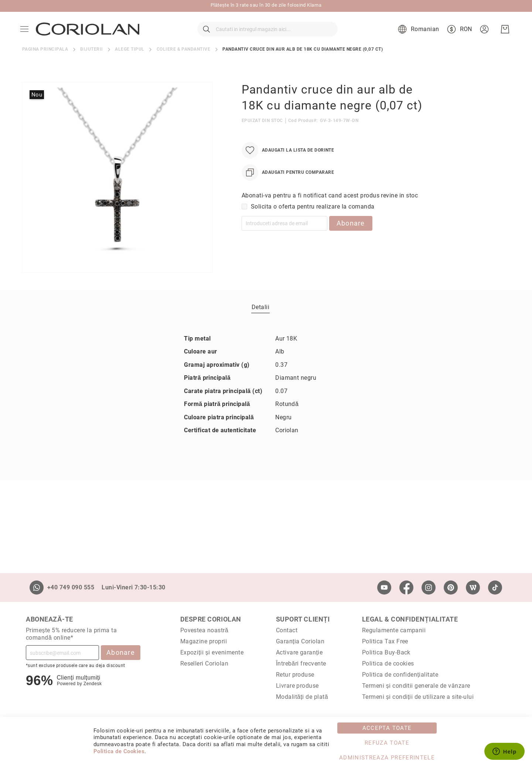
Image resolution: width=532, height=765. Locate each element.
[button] (416, 37)
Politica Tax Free (385, 641)
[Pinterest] (451, 588)
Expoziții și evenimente (212, 652)
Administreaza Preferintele (387, 758)
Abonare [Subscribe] (121, 652)
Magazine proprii (204, 641)
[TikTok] (495, 588)
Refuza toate (387, 743)
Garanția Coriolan (300, 641)
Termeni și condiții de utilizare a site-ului (418, 697)
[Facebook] (406, 588)
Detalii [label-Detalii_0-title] (260, 322)
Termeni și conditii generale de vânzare (416, 686)
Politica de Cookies (119, 751)
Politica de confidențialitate (400, 675)
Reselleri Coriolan (204, 664)
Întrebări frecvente (301, 664)
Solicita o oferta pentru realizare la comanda (313, 222)
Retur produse (295, 675)
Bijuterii (91, 64)
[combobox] (267, 37)
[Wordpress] (473, 588)
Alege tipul (129, 64)
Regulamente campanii (394, 630)
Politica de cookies (388, 664)
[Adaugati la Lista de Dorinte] (288, 165)
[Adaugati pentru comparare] (288, 188)
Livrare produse (297, 686)
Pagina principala (45, 64)
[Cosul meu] (503, 37)
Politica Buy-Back (386, 652)
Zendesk (93, 684)
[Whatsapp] (37, 588)
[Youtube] (384, 588)
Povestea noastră (204, 630)
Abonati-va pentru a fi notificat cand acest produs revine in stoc (330, 211)
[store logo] (89, 37)
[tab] (260, 322)
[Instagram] (429, 588)
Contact (287, 630)
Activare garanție (299, 652)
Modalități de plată (302, 697)
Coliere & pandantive (184, 64)
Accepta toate (387, 728)
